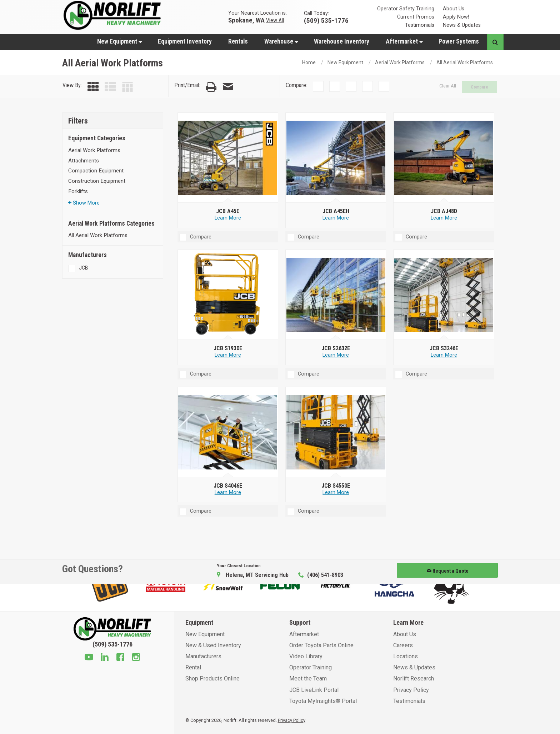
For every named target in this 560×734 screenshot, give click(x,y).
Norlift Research (414, 678)
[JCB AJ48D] (444, 158)
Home (309, 62)
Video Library (306, 656)
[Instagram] (136, 658)
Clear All (448, 86)
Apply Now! (456, 17)
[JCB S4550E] (336, 432)
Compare (479, 87)
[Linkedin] (105, 658)
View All (275, 20)
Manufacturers (203, 656)
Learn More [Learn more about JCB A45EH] (336, 218)
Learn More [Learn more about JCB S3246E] (444, 355)
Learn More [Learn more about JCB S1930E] (228, 355)
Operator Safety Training (406, 9)
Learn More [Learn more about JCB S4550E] (336, 492)
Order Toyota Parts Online (321, 645)
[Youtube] (89, 658)
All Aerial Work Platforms (465, 62)
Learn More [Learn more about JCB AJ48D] (444, 218)
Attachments (84, 161)
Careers (403, 645)
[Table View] (127, 87)
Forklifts (78, 191)
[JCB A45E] (228, 158)
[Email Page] (228, 87)
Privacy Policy (411, 690)
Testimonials (420, 25)
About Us (454, 9)
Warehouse (281, 41)
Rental (193, 667)
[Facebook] (120, 658)
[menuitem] (119, 41)
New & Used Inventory (213, 645)
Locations (406, 656)
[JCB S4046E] (228, 432)
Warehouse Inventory (342, 41)
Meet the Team (308, 678)
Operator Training (311, 667)
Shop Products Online (212, 678)
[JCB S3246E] (444, 295)
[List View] (110, 87)
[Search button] (495, 42)
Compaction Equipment (96, 171)
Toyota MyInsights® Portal (323, 701)
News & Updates (462, 25)
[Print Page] (211, 87)
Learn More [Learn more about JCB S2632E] (336, 355)
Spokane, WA (246, 20)
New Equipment (120, 41)
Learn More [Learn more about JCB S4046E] (228, 492)
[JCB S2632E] (336, 295)
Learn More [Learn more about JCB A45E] (228, 218)
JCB (84, 268)
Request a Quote (447, 571)
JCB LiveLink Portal (314, 690)
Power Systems (459, 41)
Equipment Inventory (185, 41)
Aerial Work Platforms (400, 62)
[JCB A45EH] (336, 158)
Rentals (238, 41)
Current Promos (416, 17)
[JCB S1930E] (228, 295)
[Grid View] (93, 87)
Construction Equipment (97, 181)
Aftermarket (404, 41)
